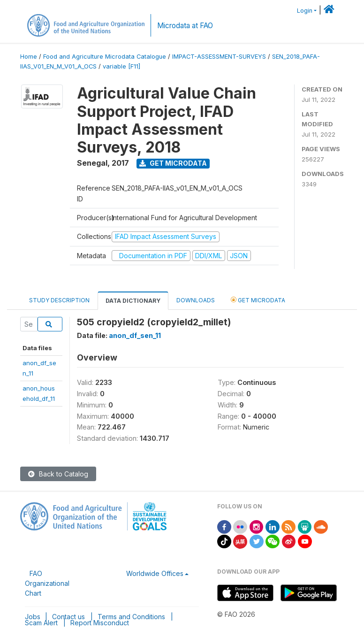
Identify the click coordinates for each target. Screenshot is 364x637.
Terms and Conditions (131, 617)
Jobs (33, 617)
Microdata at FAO (185, 26)
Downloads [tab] (196, 300)
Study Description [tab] (59, 300)
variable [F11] (121, 66)
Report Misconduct (100, 623)
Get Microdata (173, 163)
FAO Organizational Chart (47, 583)
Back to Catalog (58, 474)
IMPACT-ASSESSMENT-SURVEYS (219, 57)
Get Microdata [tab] (258, 300)
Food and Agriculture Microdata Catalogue (105, 57)
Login (305, 11)
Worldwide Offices (155, 573)
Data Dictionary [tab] (133, 301)
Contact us (68, 617)
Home (29, 57)
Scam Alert (41, 623)
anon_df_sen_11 (135, 335)
